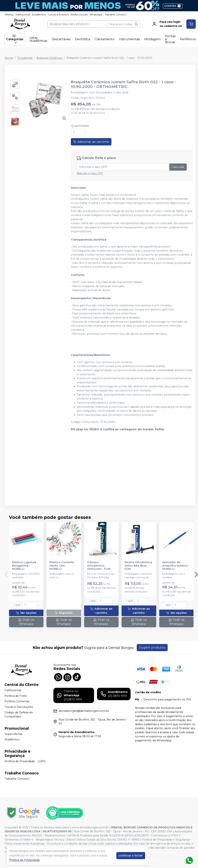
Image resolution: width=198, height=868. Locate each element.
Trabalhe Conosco (115, 15)
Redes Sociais (79, 15)
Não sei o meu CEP (90, 173)
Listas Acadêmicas (38, 39)
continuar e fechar (131, 856)
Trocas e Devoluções (19, 707)
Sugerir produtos (152, 647)
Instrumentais (129, 39)
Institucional (23, 15)
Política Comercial (17, 701)
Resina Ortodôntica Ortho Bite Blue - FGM (138, 566)
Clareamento (104, 39)
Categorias (15, 39)
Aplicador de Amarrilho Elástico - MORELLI (176, 566)
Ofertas (9, 15)
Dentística (83, 39)
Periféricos (188, 39)
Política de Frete (16, 696)
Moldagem (152, 39)
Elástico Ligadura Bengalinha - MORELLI (24, 566)
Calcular (178, 167)
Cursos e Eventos (58, 15)
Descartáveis (61, 39)
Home (9, 58)
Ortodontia (25, 58)
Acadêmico (39, 15)
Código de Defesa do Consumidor (19, 715)
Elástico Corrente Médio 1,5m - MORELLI (62, 566)
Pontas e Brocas (170, 39)
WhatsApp (96, 15)
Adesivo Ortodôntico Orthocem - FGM (99, 566)
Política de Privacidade (25, 860)
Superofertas (13, 734)
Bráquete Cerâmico (49, 58)
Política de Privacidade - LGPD (25, 761)
